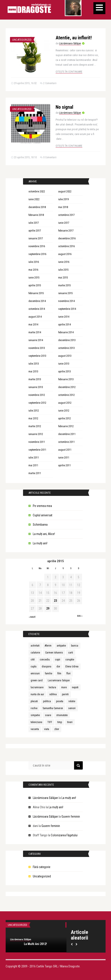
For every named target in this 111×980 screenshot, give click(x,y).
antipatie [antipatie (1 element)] (61, 646)
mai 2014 (33, 325)
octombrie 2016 (66, 246)
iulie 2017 (34, 223)
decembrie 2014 (37, 301)
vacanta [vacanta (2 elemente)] (35, 729)
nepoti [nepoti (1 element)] (75, 687)
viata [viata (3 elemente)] (47, 729)
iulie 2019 (63, 199)
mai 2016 (33, 270)
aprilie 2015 (35, 285)
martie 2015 (65, 285)
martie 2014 (35, 332)
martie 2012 (35, 426)
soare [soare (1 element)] (48, 715)
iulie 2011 (34, 458)
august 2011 (65, 450)
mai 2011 (33, 465)
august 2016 (65, 254)
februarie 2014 (66, 332)
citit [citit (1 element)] (33, 660)
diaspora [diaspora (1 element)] (46, 667)
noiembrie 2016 (37, 246)
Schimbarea (40, 525)
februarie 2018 (36, 215)
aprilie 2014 (65, 325)
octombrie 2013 (66, 348)
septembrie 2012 (37, 403)
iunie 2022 (34, 199)
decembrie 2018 (37, 207)
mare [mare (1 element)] (64, 687)
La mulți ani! (40, 543)
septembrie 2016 (37, 254)
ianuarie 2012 (36, 434)
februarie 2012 (66, 426)
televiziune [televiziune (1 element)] (36, 722)
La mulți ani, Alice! (44, 534)
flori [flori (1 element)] (69, 673)
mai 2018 (63, 207)
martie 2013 (35, 379)
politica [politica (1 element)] (47, 701)
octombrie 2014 (37, 309)
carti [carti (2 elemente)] (71, 653)
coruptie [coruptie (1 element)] (70, 660)
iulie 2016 (34, 262)
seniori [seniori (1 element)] (72, 708)
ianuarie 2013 (36, 387)
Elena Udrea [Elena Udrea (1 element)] (72, 667)
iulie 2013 (34, 364)
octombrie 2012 (66, 395)
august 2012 (65, 403)
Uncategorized (22, 40)
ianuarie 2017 (36, 238)
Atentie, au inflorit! (74, 38)
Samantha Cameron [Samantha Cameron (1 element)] (53, 708)
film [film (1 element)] (59, 673)
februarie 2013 (66, 379)
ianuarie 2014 (36, 340)
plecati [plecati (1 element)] (34, 701)
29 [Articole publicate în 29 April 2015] (48, 608)
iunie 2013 (64, 364)
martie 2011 (35, 473)
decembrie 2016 (67, 238)
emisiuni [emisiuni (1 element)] (35, 673)
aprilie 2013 (65, 372)
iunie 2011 (64, 458)
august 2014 (35, 317)
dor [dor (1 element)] (58, 667)
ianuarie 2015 (65, 293)
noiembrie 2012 (37, 395)
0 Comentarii (50, 157)
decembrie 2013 (67, 340)
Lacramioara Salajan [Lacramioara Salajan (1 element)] (59, 680)
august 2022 (65, 192)
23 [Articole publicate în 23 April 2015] (55, 601)
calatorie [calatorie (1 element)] (35, 653)
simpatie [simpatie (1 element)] (35, 715)
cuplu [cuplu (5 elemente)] (34, 667)
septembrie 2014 (67, 309)
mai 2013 (33, 372)
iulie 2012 (34, 411)
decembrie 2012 (67, 387)
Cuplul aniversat (43, 515)
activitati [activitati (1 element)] (35, 646)
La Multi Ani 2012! (35, 944)
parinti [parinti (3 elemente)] (65, 694)
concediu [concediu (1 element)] (45, 660)
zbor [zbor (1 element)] (57, 729)
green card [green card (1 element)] (37, 680)
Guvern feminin (71, 817)
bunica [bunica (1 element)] (75, 646)
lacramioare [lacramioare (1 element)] (37, 687)
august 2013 (65, 356)
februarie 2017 (66, 231)
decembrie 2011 (67, 434)
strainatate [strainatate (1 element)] (62, 715)
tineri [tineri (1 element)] (70, 722)
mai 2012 (33, 418)
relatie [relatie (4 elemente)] (72, 701)
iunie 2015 (34, 278)
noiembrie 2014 (66, 301)
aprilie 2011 (65, 465)
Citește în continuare (69, 72)
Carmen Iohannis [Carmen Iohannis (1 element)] (54, 653)
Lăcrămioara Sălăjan (70, 43)
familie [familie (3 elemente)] (49, 673)
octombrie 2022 (37, 192)
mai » (80, 616)
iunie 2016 (64, 262)
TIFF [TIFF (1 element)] (50, 722)
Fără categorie (42, 867)
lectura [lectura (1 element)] (52, 687)
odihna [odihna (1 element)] (53, 694)
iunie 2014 (64, 317)
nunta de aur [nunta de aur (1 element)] (37, 694)
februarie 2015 (36, 293)
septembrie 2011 (37, 450)
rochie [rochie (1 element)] (34, 708)
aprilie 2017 (35, 231)
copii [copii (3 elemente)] (58, 660)
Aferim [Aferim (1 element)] (48, 646)
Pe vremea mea (42, 506)
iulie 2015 (63, 270)
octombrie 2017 (66, 215)
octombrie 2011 (66, 442)
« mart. (32, 617)
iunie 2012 (64, 411)
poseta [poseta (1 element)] (60, 701)
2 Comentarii (50, 83)
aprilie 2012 (65, 418)
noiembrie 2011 (37, 442)
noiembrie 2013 (37, 348)
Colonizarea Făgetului (64, 835)
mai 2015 (63, 278)
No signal (64, 107)
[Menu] (99, 8)
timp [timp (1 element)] (60, 722)
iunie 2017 (64, 223)
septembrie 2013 (37, 356)
